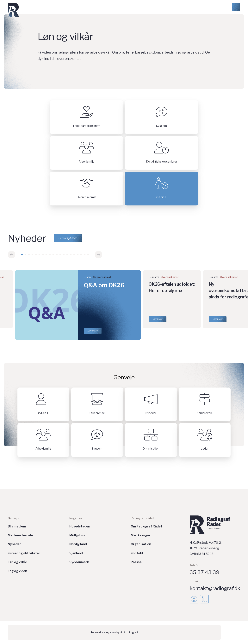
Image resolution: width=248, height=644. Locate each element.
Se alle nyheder (68, 238)
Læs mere (93, 331)
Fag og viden (17, 571)
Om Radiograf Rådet (146, 526)
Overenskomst (102, 277)
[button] (12, 255)
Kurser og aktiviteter (24, 553)
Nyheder (14, 544)
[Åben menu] (236, 7)
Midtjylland (78, 535)
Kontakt (137, 553)
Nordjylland (78, 544)
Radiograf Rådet (142, 518)
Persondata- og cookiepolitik (108, 632)
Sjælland (76, 553)
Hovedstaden (80, 526)
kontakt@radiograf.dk (215, 588)
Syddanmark (79, 562)
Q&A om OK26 (104, 285)
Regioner (76, 518)
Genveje (13, 518)
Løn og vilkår (17, 562)
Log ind (134, 632)
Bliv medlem (17, 526)
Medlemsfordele (20, 535)
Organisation (141, 544)
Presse (136, 562)
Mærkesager (141, 535)
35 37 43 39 (205, 572)
